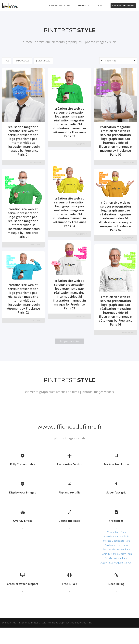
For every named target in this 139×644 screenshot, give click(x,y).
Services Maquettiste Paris (116, 549)
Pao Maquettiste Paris (116, 545)
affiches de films (60, 5)
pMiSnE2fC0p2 (43, 61)
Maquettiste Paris (116, 532)
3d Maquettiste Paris (116, 558)
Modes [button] (84, 5)
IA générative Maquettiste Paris (116, 563)
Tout (6, 61)
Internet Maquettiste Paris (116, 541)
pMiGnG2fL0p (22, 61)
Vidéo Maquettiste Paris (116, 536)
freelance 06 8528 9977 (123, 6)
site (100, 5)
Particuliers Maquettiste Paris (116, 554)
